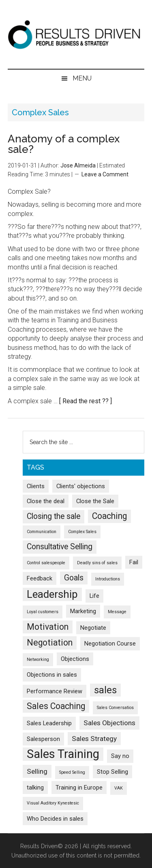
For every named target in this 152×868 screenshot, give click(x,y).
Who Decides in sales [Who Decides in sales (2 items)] (55, 819)
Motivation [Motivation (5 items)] (48, 627)
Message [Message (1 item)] (117, 612)
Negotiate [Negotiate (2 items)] (93, 628)
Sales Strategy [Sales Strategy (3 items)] (94, 739)
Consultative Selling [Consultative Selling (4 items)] (60, 547)
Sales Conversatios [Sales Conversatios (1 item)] (115, 708)
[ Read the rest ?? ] (86, 401)
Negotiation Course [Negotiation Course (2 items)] (110, 644)
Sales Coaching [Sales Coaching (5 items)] (56, 706)
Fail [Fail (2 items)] (134, 562)
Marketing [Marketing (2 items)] (83, 611)
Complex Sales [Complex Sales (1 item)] (82, 532)
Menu (82, 78)
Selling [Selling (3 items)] (37, 771)
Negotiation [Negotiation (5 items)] (50, 643)
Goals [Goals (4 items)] (74, 578)
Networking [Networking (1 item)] (38, 659)
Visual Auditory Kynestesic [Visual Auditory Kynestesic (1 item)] (53, 803)
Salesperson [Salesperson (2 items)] (43, 739)
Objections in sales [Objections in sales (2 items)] (52, 675)
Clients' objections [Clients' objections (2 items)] (81, 486)
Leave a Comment (105, 174)
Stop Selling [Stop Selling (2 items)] (112, 772)
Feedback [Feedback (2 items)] (40, 578)
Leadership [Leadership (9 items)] (52, 594)
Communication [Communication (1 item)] (42, 532)
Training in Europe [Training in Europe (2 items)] (79, 788)
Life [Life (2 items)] (94, 596)
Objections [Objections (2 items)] (75, 659)
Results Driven (76, 34)
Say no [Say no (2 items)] (120, 756)
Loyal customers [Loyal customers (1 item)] (43, 612)
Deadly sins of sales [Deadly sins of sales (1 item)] (97, 563)
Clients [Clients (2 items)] (36, 486)
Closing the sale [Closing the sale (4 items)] (54, 516)
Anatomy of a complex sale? (64, 144)
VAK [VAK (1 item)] (119, 788)
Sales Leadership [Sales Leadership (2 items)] (49, 723)
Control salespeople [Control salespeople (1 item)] (46, 563)
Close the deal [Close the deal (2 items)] (46, 501)
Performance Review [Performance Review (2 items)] (55, 691)
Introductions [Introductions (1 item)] (108, 579)
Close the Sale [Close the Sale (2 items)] (95, 501)
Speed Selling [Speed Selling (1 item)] (72, 772)
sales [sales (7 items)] (105, 690)
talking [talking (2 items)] (35, 788)
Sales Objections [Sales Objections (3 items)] (109, 723)
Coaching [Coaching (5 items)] (109, 516)
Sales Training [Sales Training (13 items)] (63, 754)
